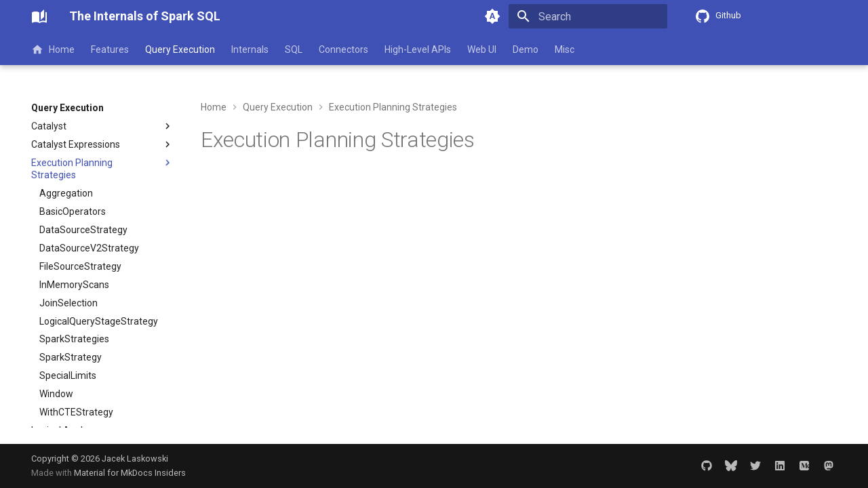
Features (110, 49)
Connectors (343, 49)
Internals (250, 49)
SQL (294, 49)
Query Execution (180, 49)
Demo (526, 49)
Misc (565, 49)
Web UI (482, 49)
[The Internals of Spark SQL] (39, 16)
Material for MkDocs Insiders (130, 473)
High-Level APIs (418, 49)
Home (53, 49)
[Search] (588, 16)
